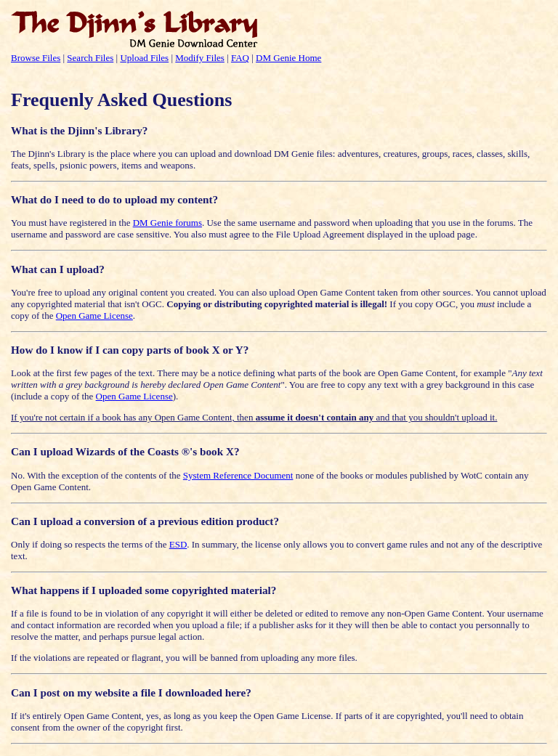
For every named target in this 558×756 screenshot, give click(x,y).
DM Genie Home (288, 58)
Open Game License (94, 316)
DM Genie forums (167, 223)
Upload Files (144, 58)
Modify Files (200, 58)
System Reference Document (238, 475)
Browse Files (36, 58)
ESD (178, 544)
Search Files (90, 58)
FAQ (240, 58)
